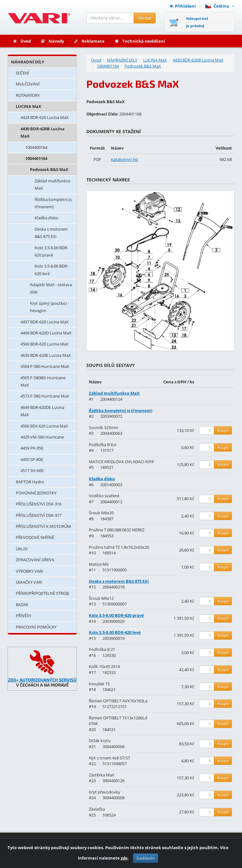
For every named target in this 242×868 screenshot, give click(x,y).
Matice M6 (99, 564)
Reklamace (89, 41)
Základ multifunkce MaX (52, 184)
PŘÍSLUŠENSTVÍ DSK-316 (39, 504)
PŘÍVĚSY (23, 616)
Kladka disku (46, 218)
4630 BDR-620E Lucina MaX (46, 355)
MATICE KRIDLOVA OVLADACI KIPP (121, 462)
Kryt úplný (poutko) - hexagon (49, 307)
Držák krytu (100, 741)
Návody (52, 41)
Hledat (145, 18)
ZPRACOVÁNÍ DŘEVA (35, 560)
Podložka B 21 (102, 649)
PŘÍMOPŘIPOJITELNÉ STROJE (43, 593)
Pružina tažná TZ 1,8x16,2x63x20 (119, 547)
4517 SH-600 (32, 470)
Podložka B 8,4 (102, 445)
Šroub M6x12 (101, 598)
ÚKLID (22, 549)
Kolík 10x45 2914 (104, 666)
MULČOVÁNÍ (28, 84)
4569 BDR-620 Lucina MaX (45, 344)
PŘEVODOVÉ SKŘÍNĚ (35, 537)
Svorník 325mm (104, 428)
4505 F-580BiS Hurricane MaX (43, 381)
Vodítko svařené (104, 496)
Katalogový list (125, 159)
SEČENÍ (23, 73)
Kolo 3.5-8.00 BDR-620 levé (52, 270)
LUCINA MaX (29, 106)
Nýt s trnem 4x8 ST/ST (109, 758)
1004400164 (36, 147)
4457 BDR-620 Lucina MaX (45, 322)
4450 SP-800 (32, 459)
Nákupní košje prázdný (197, 22)
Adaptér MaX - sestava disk (51, 288)
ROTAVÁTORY (28, 95)
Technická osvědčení (140, 41)
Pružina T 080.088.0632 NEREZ (117, 530)
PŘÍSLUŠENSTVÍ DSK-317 (39, 515)
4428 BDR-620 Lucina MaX (45, 117)
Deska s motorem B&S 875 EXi (51, 233)
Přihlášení (183, 6)
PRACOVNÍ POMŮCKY (36, 627)
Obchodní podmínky (212, 846)
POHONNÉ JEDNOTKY (36, 493)
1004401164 (36, 158)
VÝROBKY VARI (29, 571)
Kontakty (142, 846)
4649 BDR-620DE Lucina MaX (42, 411)
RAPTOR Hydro (30, 482)
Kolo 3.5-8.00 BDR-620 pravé (52, 251)
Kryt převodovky (105, 792)
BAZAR (22, 605)
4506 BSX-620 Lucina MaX (44, 426)
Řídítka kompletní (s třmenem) (53, 203)
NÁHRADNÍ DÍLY (28, 62)
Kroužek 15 (99, 684)
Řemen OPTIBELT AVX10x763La (118, 701)
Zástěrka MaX (102, 775)
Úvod (22, 41)
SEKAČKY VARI (29, 582)
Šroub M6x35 (101, 513)
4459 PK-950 (32, 448)
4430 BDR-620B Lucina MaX (43, 132)
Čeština (220, 6)
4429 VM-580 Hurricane (42, 437)
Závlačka (97, 809)
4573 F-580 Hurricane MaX (45, 396)
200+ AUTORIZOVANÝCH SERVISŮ (42, 680)
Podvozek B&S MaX (49, 169)
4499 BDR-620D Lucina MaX (46, 333)
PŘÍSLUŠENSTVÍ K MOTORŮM (43, 526)
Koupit (223, 430)
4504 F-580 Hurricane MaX (45, 366)
